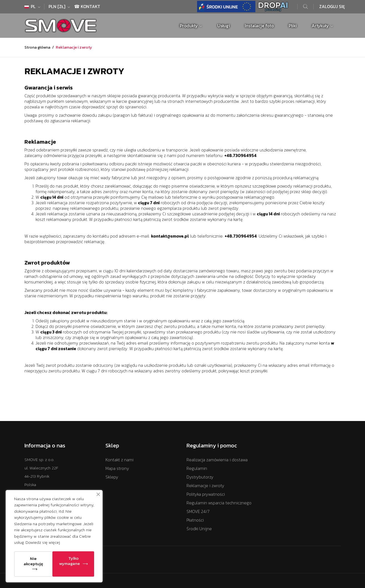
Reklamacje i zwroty (205, 486)
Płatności (195, 520)
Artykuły (321, 26)
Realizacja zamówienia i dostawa (217, 460)
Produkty (189, 26)
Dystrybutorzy (200, 477)
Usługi (224, 26)
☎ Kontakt (87, 7)
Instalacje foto (259, 26)
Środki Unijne (199, 529)
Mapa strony (117, 468)
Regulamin (197, 468)
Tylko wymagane (70, 561)
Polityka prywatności (206, 494)
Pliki (293, 26)
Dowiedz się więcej (43, 542)
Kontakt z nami (119, 460)
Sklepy (112, 477)
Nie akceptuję (33, 561)
